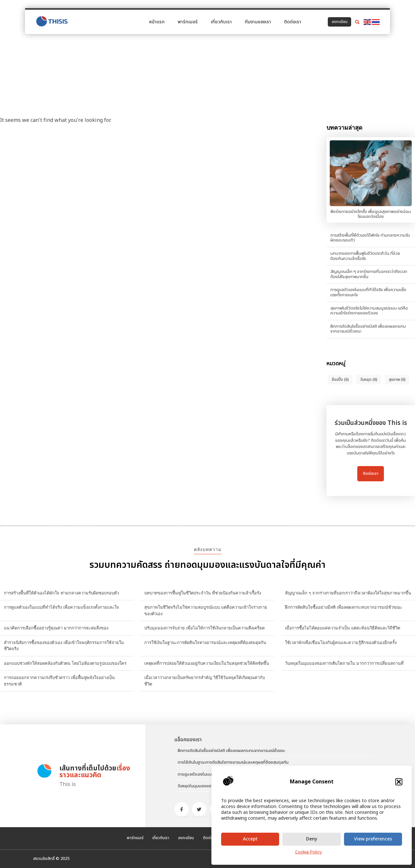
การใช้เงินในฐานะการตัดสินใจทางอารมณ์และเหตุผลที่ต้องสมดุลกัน (205, 642)
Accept (250, 839)
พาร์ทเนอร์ (188, 20)
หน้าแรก (157, 20)
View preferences (373, 839)
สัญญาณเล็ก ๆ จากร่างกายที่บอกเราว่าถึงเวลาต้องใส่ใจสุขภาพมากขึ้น (369, 274)
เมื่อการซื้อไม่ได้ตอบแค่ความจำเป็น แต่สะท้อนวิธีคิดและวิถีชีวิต (343, 628)
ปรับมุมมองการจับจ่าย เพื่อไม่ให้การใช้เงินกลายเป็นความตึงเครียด (204, 628)
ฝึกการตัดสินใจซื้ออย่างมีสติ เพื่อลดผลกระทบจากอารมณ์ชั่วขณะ (368, 329)
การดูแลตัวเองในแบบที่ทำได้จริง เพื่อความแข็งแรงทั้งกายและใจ (368, 292)
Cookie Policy (308, 852)
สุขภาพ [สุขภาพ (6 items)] (397, 380)
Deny (312, 839)
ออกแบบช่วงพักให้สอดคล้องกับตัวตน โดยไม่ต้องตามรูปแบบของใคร (65, 663)
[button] (399, 782)
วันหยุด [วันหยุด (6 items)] (369, 380)
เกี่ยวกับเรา (221, 20)
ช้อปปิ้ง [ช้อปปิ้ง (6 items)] (340, 380)
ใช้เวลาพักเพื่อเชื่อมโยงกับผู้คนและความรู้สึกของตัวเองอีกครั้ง (341, 642)
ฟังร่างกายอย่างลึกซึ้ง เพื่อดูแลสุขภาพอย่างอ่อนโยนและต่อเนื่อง (371, 214)
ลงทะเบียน (183, 838)
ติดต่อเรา (293, 20)
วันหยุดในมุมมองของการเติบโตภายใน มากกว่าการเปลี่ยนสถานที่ (344, 663)
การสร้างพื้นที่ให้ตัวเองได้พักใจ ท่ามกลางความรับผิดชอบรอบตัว (370, 238)
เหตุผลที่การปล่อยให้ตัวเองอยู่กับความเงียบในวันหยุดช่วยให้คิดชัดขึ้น (207, 663)
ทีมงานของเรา (258, 20)
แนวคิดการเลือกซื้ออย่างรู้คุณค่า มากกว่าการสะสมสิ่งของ (56, 628)
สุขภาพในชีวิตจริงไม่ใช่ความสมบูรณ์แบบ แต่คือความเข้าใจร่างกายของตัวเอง (369, 311)
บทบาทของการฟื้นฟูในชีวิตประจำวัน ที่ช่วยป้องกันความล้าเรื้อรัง (365, 256)
